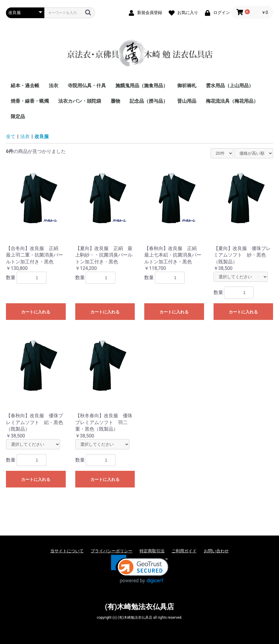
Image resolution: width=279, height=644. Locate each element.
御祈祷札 (187, 86)
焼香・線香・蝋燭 (30, 101)
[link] (140, 569)
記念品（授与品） (149, 101)
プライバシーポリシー (112, 551)
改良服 (42, 136)
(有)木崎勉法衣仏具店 (140, 607)
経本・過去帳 (25, 86)
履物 (115, 101)
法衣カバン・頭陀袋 (80, 101)
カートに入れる (36, 312)
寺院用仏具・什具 (87, 86)
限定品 (18, 117)
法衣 (54, 86)
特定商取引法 (152, 551)
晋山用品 (187, 101)
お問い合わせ (216, 551)
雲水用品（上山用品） (230, 86)
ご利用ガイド (184, 551)
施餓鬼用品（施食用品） (142, 86)
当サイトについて (67, 551)
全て (11, 136)
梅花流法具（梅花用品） (232, 101)
